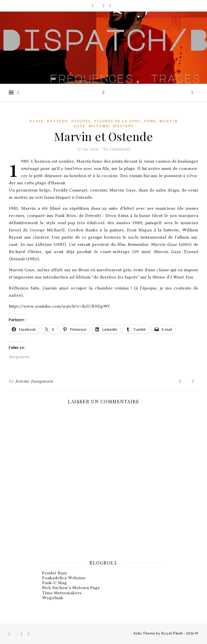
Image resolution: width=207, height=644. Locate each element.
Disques (81, 121)
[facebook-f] (93, 6)
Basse (36, 121)
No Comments (116, 149)
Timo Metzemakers (62, 593)
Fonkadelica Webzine (64, 578)
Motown (99, 126)
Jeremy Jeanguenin (34, 381)
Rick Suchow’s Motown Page (71, 588)
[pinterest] (110, 6)
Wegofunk (53, 598)
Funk (150, 121)
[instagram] (104, 6)
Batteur (57, 121)
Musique (123, 126)
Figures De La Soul (118, 121)
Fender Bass (54, 573)
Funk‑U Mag (54, 583)
